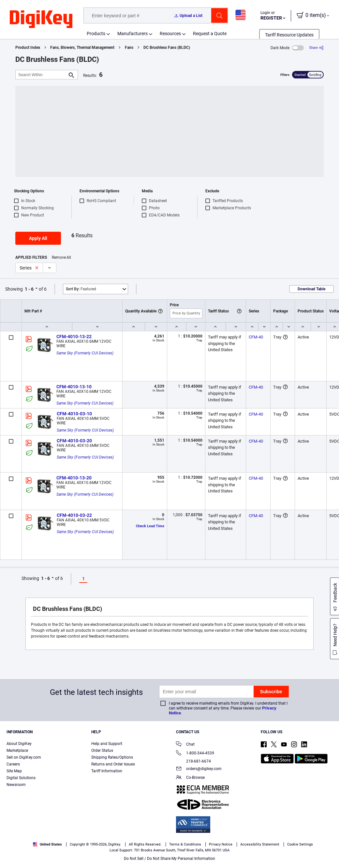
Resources (170, 34)
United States (47, 844)
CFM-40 (256, 337)
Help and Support (107, 744)
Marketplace (17, 751)
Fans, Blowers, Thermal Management (82, 48)
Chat (185, 745)
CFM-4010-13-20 (74, 478)
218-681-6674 (193, 761)
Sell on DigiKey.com (24, 757)
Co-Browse (190, 778)
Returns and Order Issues (113, 764)
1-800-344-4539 (195, 754)
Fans (129, 48)
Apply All (38, 238)
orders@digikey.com (199, 769)
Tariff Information (107, 771)
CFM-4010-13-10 (74, 387)
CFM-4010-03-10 (74, 414)
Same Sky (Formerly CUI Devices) (85, 353)
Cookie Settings (300, 844)
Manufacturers (133, 34)
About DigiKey (19, 744)
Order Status (102, 751)
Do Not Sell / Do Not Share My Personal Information (169, 859)
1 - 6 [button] (29, 289)
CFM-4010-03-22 (74, 515)
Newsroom (16, 785)
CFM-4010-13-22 (74, 337)
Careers (13, 764)
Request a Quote (210, 34)
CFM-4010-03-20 (74, 441)
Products (96, 34)
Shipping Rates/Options (112, 757)
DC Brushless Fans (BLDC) (167, 48)
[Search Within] (41, 75)
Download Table (311, 289)
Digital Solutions (21, 778)
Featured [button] (81, 289)
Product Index (28, 48)
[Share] (316, 48)
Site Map (14, 771)
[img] (41, 20)
